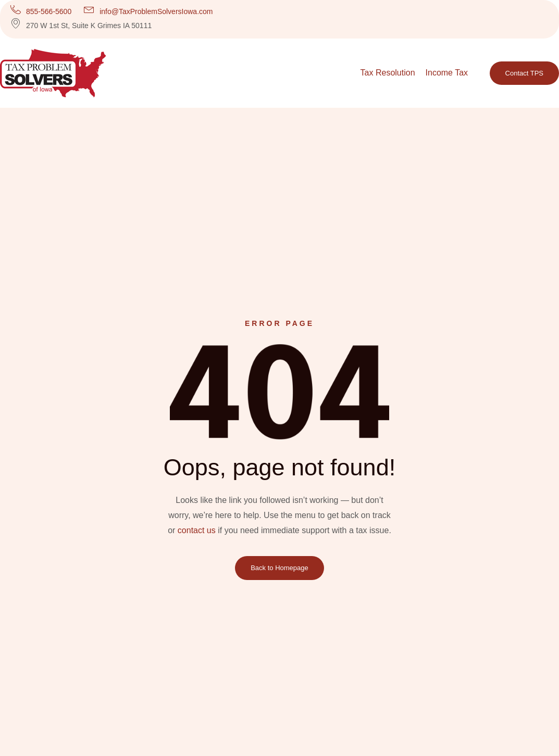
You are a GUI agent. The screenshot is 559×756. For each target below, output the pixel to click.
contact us (197, 530)
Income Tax (447, 73)
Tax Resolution (388, 73)
